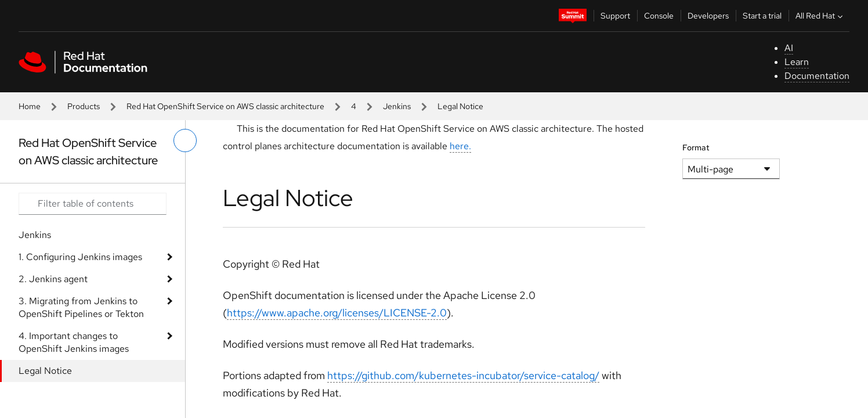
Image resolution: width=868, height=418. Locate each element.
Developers (708, 16)
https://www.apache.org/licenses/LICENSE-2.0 (337, 313)
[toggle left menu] (185, 140)
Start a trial (762, 16)
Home (30, 106)
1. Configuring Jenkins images (80, 257)
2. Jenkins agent (53, 279)
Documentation (817, 76)
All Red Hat (820, 16)
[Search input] (93, 204)
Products (84, 106)
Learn (797, 62)
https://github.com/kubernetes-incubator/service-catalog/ (463, 375)
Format (696, 147)
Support (615, 16)
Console (659, 16)
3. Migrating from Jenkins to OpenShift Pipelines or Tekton (81, 307)
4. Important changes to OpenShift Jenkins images (74, 342)
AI (789, 48)
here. (460, 146)
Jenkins (397, 106)
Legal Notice (45, 371)
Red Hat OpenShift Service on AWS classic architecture (225, 106)
